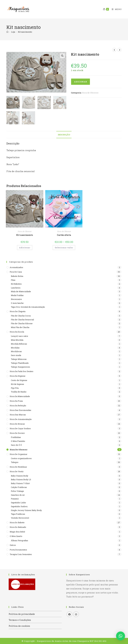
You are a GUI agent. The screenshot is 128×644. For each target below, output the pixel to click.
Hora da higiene (18, 376)
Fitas (13, 280)
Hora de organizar (19, 454)
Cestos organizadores (21, 458)
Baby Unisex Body (20, 475)
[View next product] (119, 50)
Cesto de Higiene (19, 380)
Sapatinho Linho (18, 502)
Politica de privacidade (22, 614)
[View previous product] (114, 50)
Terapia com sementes (21, 554)
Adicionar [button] (25, 247)
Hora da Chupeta (18, 311)
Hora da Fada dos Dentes (22, 371)
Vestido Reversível (20, 518)
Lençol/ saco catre (19, 336)
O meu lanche (17, 303)
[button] (62, 56)
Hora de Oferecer (90, 93)
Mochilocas (16, 351)
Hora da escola (17, 331)
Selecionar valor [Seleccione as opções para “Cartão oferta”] (64, 247)
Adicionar (81, 82)
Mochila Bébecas (19, 343)
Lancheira (16, 287)
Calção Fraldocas (19, 487)
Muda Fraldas (17, 295)
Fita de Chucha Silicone (22, 323)
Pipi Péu (15, 388)
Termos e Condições (20, 620)
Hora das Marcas (18, 414)
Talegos (15, 462)
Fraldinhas (16, 437)
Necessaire (16, 299)
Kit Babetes (16, 284)
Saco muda (16, 355)
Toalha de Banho (19, 391)
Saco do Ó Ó (16, 445)
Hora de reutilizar (18, 467)
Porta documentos (18, 549)
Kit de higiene (17, 384)
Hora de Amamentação (21, 419)
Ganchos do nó (18, 494)
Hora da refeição (18, 405)
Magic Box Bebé (17, 531)
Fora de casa (16, 271)
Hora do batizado (18, 527)
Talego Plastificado (20, 363)
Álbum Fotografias (19, 540)
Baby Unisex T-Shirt (20, 483)
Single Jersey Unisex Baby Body (26, 510)
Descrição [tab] (64, 134)
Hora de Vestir (17, 471)
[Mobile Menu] (116, 9)
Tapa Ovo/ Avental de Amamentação (28, 306)
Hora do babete (17, 522)
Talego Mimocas (19, 359)
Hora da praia (16, 401)
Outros (13, 545)
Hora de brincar (17, 424)
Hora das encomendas (20, 410)
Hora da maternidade (20, 396)
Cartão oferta (64, 235)
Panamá (15, 498)
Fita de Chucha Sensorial (22, 319)
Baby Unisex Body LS (21, 479)
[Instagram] (76, 614)
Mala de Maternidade (21, 291)
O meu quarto (16, 536)
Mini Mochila (17, 340)
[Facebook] (69, 614)
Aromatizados (16, 267)
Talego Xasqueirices (20, 366)
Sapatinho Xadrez (19, 506)
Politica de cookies (19, 626)
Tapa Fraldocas (18, 514)
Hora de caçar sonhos (20, 428)
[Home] (7, 32)
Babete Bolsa (17, 276)
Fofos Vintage (17, 491)
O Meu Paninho (18, 441)
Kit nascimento (25, 32)
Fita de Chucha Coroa (21, 315)
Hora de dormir (17, 433)
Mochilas (15, 347)
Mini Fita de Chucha (20, 327)
